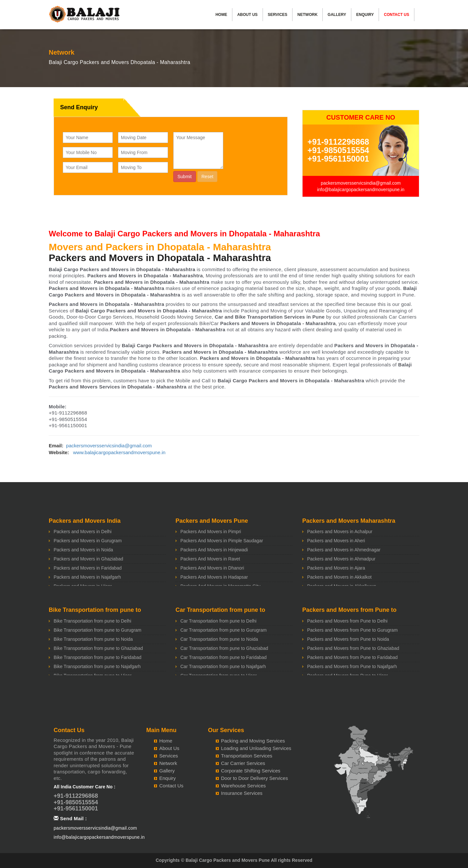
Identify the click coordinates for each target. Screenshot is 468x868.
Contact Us (396, 15)
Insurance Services (242, 793)
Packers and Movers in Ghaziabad (88, 559)
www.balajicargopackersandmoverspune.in (119, 452)
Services (278, 15)
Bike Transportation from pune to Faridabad (97, 657)
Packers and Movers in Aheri (336, 541)
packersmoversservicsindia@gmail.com (361, 183)
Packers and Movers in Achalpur (340, 532)
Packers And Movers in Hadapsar (214, 577)
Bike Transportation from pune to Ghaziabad (98, 648)
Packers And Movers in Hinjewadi (214, 550)
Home (221, 15)
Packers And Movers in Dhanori (212, 568)
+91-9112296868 (338, 142)
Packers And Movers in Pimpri (211, 532)
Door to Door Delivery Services (254, 778)
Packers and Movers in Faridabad (88, 568)
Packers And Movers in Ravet (210, 559)
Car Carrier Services (243, 763)
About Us (247, 15)
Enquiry (365, 15)
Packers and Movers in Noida (83, 550)
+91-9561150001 (338, 159)
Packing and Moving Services (253, 741)
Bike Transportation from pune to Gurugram (97, 630)
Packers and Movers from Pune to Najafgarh (352, 666)
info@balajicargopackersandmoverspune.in (361, 190)
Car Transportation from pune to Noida (219, 639)
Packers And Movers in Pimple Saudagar (222, 541)
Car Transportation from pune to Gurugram (223, 630)
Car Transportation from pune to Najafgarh (223, 666)
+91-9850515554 (338, 150)
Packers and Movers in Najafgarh (87, 577)
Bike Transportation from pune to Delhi (92, 621)
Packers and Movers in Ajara (336, 568)
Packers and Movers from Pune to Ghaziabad (353, 648)
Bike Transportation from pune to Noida (93, 639)
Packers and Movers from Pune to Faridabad (352, 657)
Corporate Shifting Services (251, 771)
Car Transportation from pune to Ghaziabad (224, 648)
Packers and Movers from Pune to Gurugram (352, 630)
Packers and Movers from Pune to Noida (348, 639)
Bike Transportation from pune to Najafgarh (97, 666)
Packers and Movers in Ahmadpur (341, 559)
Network (307, 15)
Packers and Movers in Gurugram (88, 541)
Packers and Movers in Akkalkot (339, 577)
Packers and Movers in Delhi (83, 532)
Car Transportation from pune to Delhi (218, 621)
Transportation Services (247, 756)
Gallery (337, 15)
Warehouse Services (243, 786)
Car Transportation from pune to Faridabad (223, 657)
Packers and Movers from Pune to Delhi (347, 621)
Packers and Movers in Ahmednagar (344, 550)
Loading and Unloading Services (256, 748)
